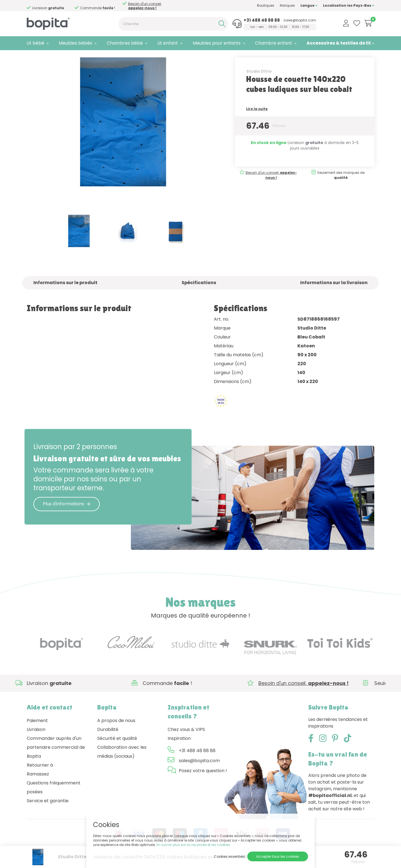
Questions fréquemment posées (54, 799)
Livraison (36, 741)
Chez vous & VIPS (186, 741)
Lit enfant (168, 43)
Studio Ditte (259, 83)
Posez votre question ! (203, 782)
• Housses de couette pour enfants (129, 57)
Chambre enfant (274, 43)
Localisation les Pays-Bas (349, 5)
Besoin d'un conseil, (54, 6)
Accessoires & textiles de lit (339, 43)
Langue (309, 5)
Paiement (37, 732)
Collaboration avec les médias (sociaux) (122, 763)
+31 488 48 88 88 (262, 20)
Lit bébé (36, 43)
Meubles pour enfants (217, 43)
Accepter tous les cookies (278, 856)
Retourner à (40, 776)
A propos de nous (116, 732)
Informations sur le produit (65, 294)
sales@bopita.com (300, 20)
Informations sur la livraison (334, 294)
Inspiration (179, 750)
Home (32, 57)
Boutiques (266, 5)
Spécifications (199, 294)
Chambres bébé (125, 43)
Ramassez (38, 785)
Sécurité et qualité (117, 750)
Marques (287, 5)
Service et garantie (48, 812)
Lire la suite (257, 120)
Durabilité (108, 741)
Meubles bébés (75, 43)
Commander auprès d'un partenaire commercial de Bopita (56, 759)
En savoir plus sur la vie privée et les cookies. (194, 845)
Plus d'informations (67, 515)
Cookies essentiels (229, 856)
